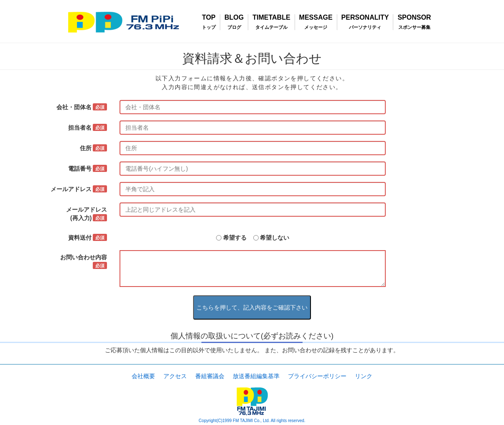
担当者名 (88, 128)
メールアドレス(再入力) (87, 214)
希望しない (275, 238)
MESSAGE (316, 18)
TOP (209, 18)
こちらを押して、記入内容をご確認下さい (252, 307)
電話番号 (88, 169)
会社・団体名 (82, 107)
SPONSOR (414, 18)
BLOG (234, 18)
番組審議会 (210, 376)
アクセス (175, 376)
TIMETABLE (271, 18)
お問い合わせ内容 (84, 261)
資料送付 (88, 238)
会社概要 (143, 376)
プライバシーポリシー (317, 376)
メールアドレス (79, 189)
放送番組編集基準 (256, 376)
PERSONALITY (365, 18)
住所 (93, 148)
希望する (235, 238)
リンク (364, 376)
